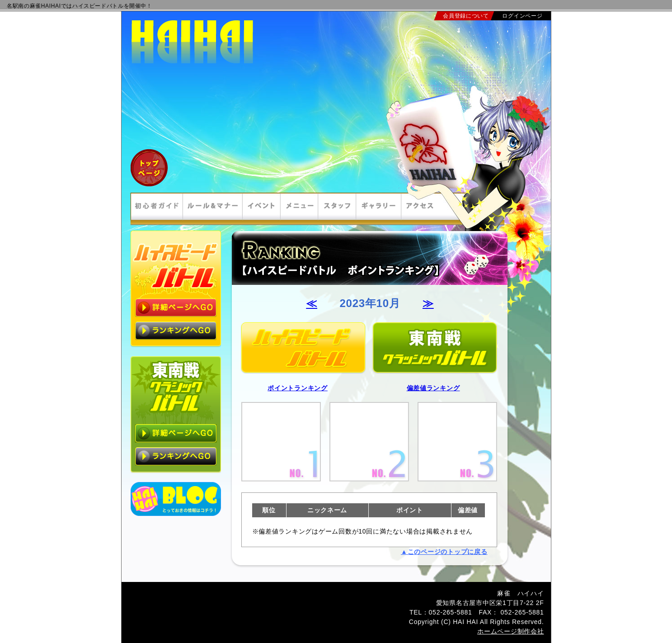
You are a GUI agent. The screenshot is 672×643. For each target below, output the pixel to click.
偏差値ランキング (433, 388)
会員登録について (466, 16)
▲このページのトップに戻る (444, 552)
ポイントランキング (298, 388)
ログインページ (522, 16)
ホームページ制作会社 (510, 631)
